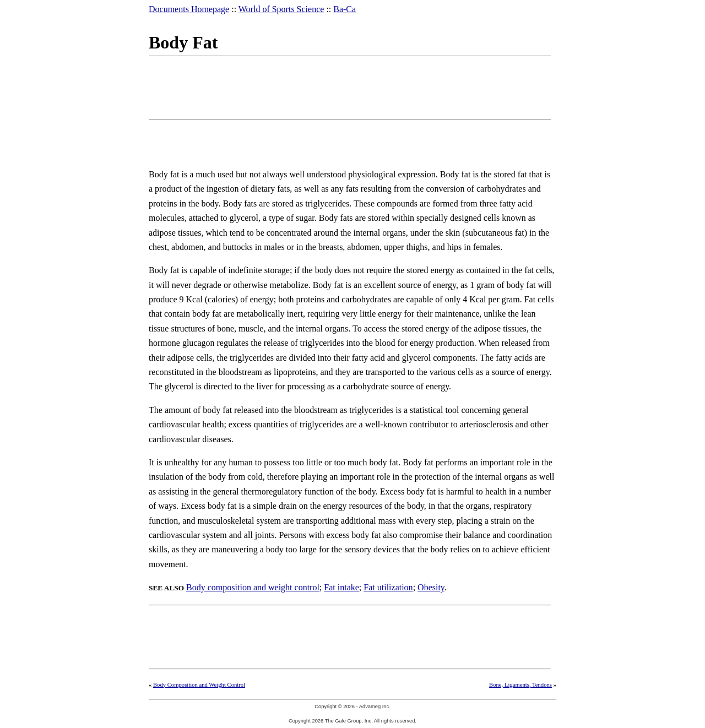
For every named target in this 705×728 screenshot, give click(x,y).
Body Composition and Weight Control (199, 685)
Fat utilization (388, 587)
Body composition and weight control (253, 587)
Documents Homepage (189, 9)
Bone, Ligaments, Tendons (520, 685)
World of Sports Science (281, 9)
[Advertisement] (349, 85)
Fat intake (341, 587)
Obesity (431, 587)
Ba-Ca (345, 9)
